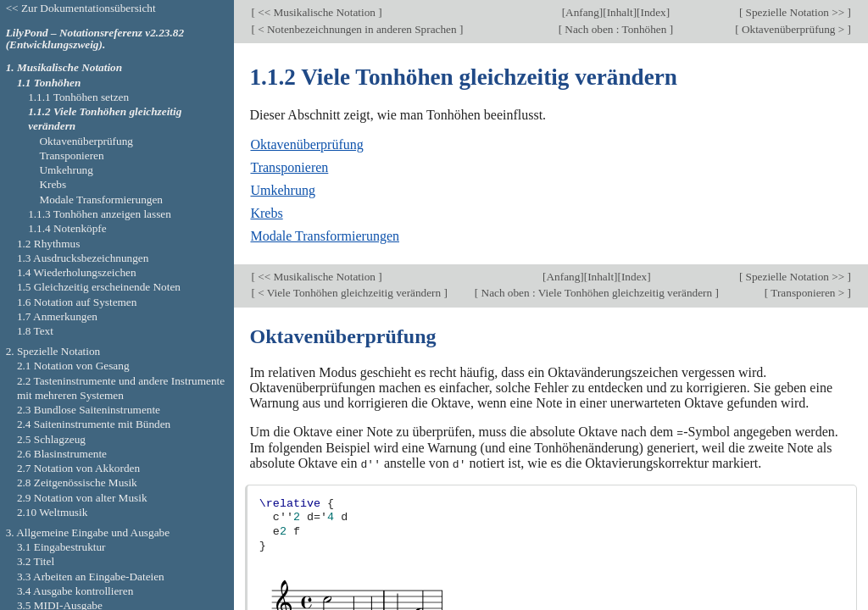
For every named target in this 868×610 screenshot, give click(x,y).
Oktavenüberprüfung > (793, 29)
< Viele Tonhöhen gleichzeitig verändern (350, 293)
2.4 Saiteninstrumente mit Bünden (94, 424)
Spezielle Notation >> (795, 12)
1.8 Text (35, 331)
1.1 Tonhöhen (49, 83)
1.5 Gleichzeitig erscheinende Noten (99, 287)
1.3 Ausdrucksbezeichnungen (83, 258)
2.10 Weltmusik (52, 512)
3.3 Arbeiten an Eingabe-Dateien (91, 577)
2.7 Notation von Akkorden (78, 468)
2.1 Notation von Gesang (73, 366)
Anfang (582, 12)
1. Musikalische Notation (64, 67)
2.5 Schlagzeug (51, 439)
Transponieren (289, 167)
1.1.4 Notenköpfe (67, 228)
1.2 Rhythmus (48, 244)
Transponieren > (807, 293)
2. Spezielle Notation (53, 351)
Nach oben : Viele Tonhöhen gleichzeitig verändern (596, 293)
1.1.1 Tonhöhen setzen (78, 97)
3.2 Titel (36, 561)
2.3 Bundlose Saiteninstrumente (89, 410)
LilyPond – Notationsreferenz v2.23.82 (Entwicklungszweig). (95, 39)
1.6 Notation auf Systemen (77, 302)
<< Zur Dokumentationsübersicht (81, 8)
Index (653, 12)
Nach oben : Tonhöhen (616, 29)
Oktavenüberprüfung (306, 144)
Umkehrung (282, 190)
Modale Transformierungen (325, 236)
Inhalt (620, 12)
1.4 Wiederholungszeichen (77, 272)
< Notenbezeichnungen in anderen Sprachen (357, 29)
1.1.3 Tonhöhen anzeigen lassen (100, 214)
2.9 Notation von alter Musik (82, 498)
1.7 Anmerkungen (57, 316)
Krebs (266, 213)
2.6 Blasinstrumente (62, 454)
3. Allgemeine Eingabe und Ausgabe (88, 532)
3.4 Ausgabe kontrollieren (75, 591)
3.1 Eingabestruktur (61, 547)
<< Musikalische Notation (317, 12)
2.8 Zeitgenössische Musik (77, 482)
